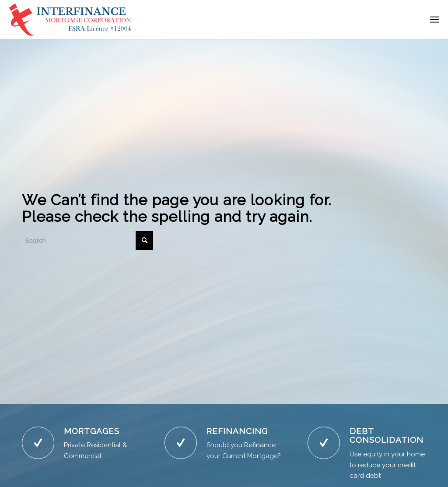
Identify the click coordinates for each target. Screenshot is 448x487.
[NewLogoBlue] (71, 20)
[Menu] (435, 20)
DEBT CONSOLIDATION (387, 436)
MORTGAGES (92, 431)
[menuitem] (435, 20)
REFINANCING (237, 431)
